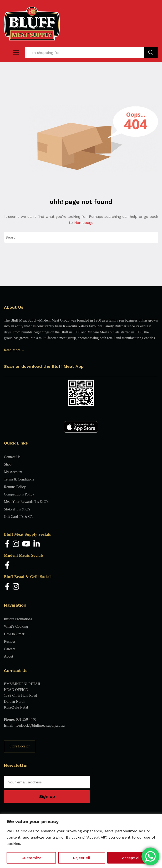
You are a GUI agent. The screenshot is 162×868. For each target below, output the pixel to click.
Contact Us (12, 457)
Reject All (82, 858)
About (9, 656)
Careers (10, 649)
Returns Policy (15, 487)
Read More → (14, 350)
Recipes (10, 641)
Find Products (151, 53)
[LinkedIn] (37, 544)
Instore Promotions (18, 619)
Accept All (131, 858)
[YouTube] (26, 544)
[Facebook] (7, 544)
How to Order (14, 634)
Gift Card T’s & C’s (19, 517)
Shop (8, 464)
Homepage (84, 223)
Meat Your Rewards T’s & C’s (26, 502)
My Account (13, 472)
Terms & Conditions (19, 479)
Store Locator (20, 746)
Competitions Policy (19, 494)
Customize (31, 858)
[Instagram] (16, 544)
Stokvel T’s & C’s (17, 509)
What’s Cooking (16, 626)
